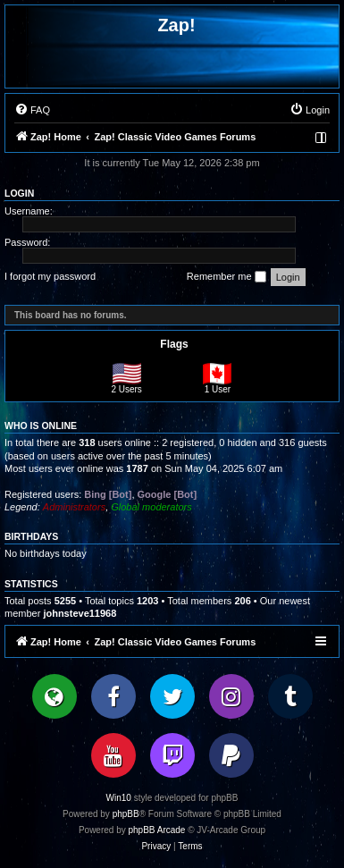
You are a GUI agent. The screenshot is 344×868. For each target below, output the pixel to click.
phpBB (126, 814)
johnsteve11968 (80, 613)
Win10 (119, 798)
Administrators (74, 507)
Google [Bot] (168, 494)
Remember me (227, 277)
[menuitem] (32, 110)
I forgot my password (50, 276)
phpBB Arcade (157, 830)
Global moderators (151, 507)
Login (19, 193)
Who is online (41, 426)
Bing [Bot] (108, 494)
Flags (174, 344)
